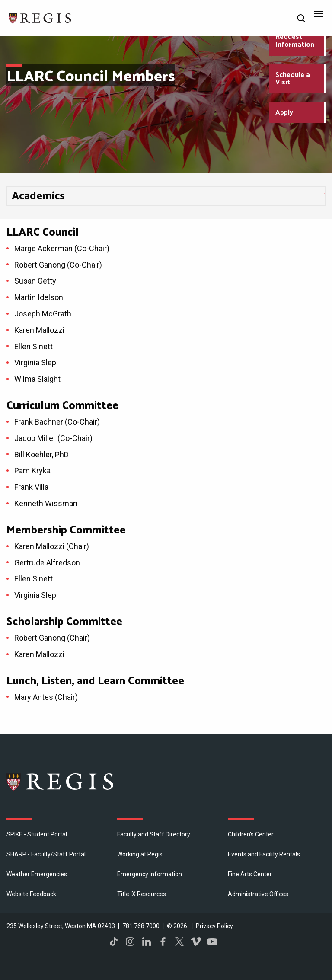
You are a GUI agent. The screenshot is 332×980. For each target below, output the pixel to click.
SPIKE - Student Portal (37, 834)
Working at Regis (140, 854)
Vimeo (196, 942)
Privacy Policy (214, 926)
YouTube (212, 942)
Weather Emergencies (37, 874)
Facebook (163, 942)
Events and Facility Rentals (264, 854)
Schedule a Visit (293, 79)
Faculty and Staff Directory (154, 834)
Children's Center (251, 834)
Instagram (130, 942)
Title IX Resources (142, 894)
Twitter (179, 942)
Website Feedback (31, 894)
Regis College (61, 782)
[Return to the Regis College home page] (40, 18)
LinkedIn (147, 942)
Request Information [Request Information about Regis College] (295, 41)
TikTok (114, 942)
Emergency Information (150, 874)
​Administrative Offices (258, 894)
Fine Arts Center (250, 874)
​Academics (38, 196)
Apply (284, 113)
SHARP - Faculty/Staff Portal (46, 854)
